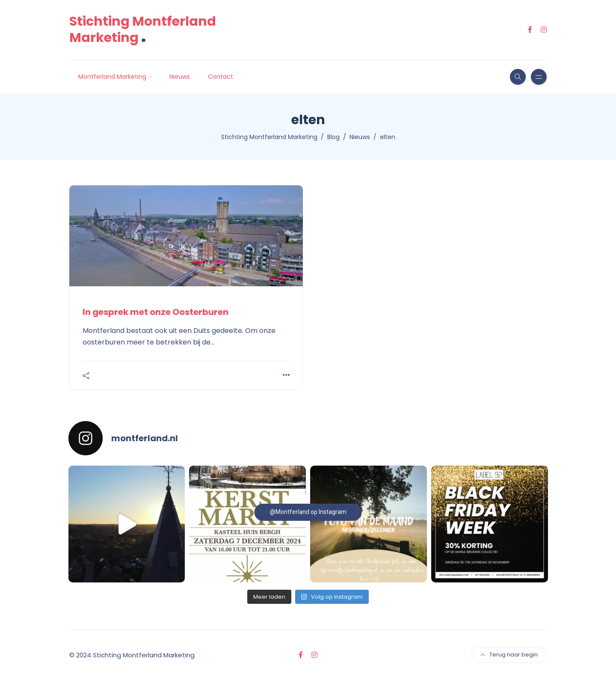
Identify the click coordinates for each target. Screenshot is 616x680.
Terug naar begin (509, 655)
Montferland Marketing (112, 77)
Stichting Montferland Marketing (143, 30)
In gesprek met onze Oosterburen (155, 312)
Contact (221, 77)
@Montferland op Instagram (308, 512)
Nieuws (180, 77)
